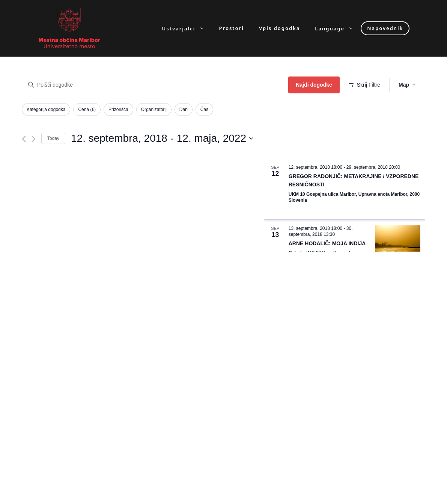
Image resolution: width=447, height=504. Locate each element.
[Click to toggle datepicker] (162, 138)
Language (338, 28)
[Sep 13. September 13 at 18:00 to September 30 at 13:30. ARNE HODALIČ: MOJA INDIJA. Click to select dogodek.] (345, 248)
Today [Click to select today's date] (53, 138)
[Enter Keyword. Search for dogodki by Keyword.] (155, 85)
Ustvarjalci (187, 28)
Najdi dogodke (314, 85)
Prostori (232, 28)
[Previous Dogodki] (24, 139)
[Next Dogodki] (34, 139)
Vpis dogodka (279, 28)
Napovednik (385, 28)
